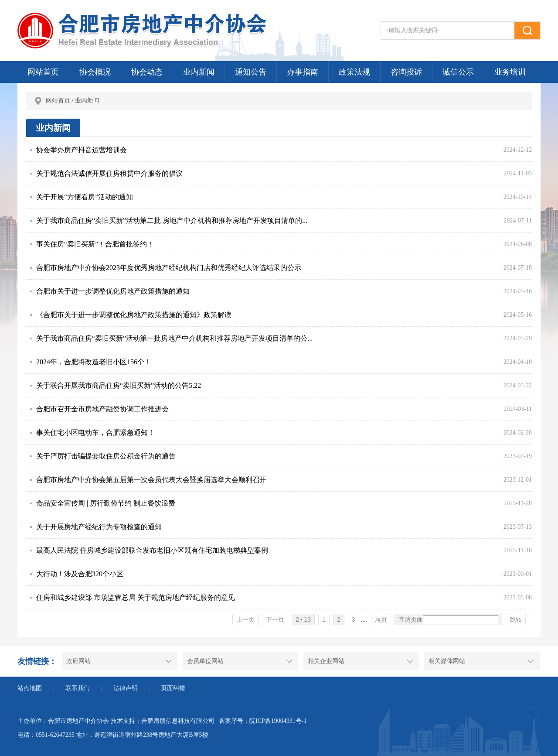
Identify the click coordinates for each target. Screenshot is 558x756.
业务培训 (510, 72)
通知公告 (251, 72)
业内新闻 (199, 72)
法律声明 (126, 688)
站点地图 (30, 688)
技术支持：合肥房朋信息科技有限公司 (163, 721)
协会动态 (147, 72)
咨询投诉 (406, 72)
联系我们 (78, 688)
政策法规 (354, 72)
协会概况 (95, 72)
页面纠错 (173, 688)
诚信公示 (458, 72)
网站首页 (43, 72)
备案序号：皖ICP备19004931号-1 (263, 721)
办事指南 (303, 72)
